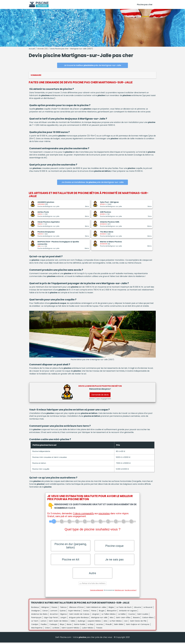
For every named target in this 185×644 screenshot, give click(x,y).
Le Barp (91, 626)
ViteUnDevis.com (119, 592)
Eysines (63, 612)
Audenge (81, 622)
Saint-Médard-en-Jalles (96, 609)
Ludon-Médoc (88, 629)
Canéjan (35, 626)
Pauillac (44, 626)
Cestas (86, 612)
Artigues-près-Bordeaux (79, 619)
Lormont (54, 612)
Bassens (136, 619)
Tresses (99, 629)
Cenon (45, 612)
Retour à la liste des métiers (92, 585)
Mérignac (45, 609)
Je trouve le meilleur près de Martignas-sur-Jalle (92, 65)
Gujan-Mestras (74, 612)
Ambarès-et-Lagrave (128, 612)
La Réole (56, 629)
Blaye (62, 626)
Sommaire (36, 75)
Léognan (96, 616)
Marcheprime (37, 629)
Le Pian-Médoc (116, 622)
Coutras (132, 616)
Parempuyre (36, 619)
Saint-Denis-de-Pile (138, 622)
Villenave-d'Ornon (76, 609)
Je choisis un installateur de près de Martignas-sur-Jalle (92, 182)
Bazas (69, 626)
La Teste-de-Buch (124, 609)
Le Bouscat (148, 609)
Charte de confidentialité (97, 592)
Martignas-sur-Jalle (99, 619)
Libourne (138, 609)
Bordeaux (35, 609)
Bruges (102, 612)
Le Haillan (122, 616)
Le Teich (35, 622)
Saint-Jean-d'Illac (123, 619)
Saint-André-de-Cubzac (79, 616)
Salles (73, 622)
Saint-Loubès (143, 616)
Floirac (94, 612)
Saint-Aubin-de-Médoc (58, 622)
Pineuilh (109, 626)
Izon (126, 622)
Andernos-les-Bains (39, 616)
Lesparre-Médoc (94, 622)
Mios (112, 619)
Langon (63, 619)
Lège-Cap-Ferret (51, 619)
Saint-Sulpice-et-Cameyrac (138, 626)
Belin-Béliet (119, 626)
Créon (47, 629)
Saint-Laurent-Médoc (71, 629)
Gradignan (36, 612)
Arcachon (54, 616)
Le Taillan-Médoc (109, 616)
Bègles (111, 609)
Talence (63, 609)
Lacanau (100, 626)
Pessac (54, 609)
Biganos (64, 616)
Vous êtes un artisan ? (131, 592)
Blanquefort (112, 612)
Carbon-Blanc (148, 619)
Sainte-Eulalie (80, 626)
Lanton (43, 622)
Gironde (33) (43, 49)
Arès (105, 622)
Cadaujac (53, 626)
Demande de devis (100, 395)
